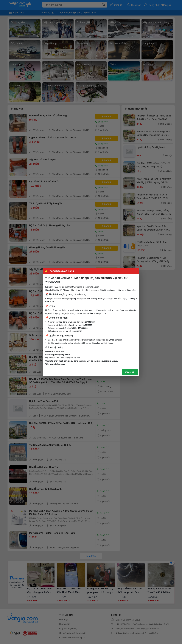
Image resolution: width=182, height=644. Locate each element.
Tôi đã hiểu (130, 372)
